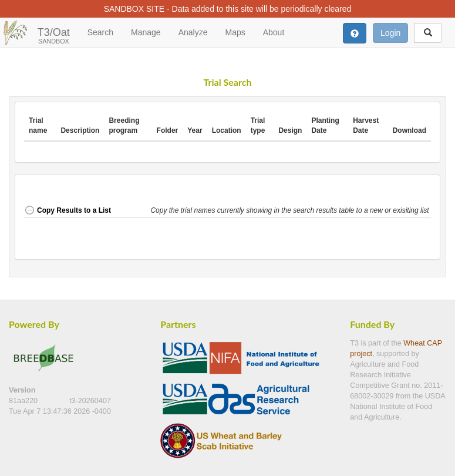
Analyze (193, 32)
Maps (235, 32)
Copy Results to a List (68, 210)
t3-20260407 (90, 401)
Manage (146, 32)
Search (100, 32)
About (274, 32)
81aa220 (24, 401)
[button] (291, 211)
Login (390, 33)
